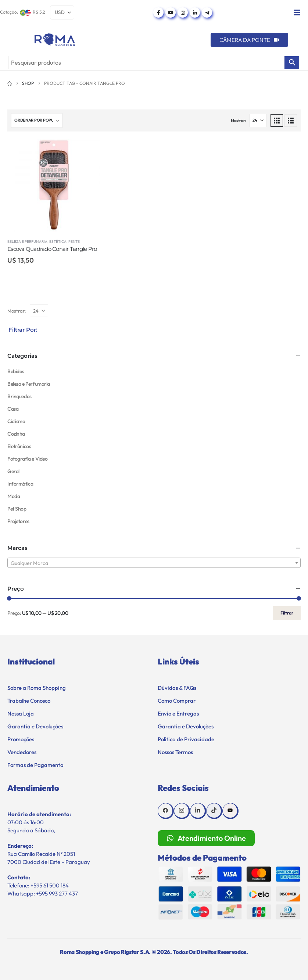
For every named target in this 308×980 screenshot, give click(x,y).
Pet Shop (17, 509)
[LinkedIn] (195, 12)
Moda (14, 496)
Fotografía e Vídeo (27, 459)
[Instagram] (183, 12)
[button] (277, 120)
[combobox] (154, 563)
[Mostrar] (258, 120)
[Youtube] (171, 12)
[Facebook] (158, 12)
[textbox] (154, 563)
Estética (58, 242)
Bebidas (16, 371)
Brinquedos (19, 396)
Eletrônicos (19, 446)
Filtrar (287, 613)
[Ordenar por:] (37, 120)
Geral (13, 471)
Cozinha (16, 434)
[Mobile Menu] (297, 12)
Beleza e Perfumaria (27, 242)
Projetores (18, 521)
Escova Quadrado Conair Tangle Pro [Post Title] (52, 249)
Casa (13, 409)
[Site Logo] (55, 40)
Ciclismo (16, 421)
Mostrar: (238, 120)
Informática (20, 484)
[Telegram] (207, 12)
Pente (74, 242)
